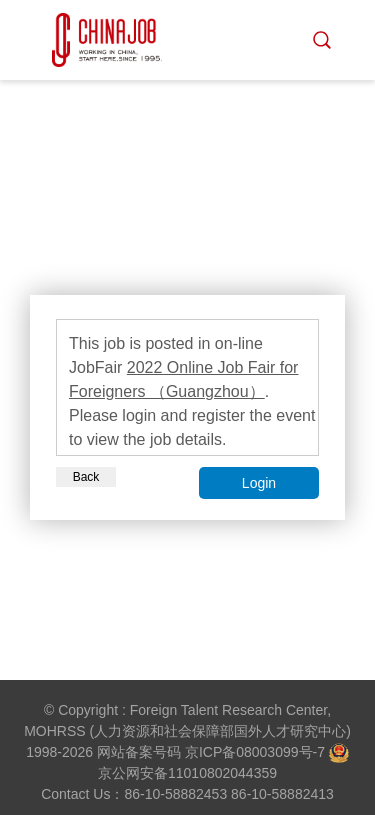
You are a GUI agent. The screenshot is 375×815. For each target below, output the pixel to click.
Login (259, 483)
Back (86, 477)
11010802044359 (222, 773)
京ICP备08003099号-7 (255, 752)
